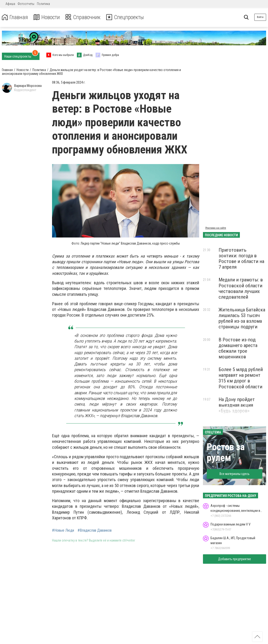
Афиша (10, 4)
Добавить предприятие (235, 559)
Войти (260, 17)
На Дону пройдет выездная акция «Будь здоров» (237, 405)
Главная (15, 17)
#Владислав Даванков (95, 530)
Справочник (84, 17)
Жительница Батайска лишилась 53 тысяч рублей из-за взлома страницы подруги (242, 318)
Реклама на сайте (216, 228)
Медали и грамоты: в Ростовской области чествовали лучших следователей (241, 288)
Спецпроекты (126, 17)
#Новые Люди (63, 530)
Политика (43, 4)
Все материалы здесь (235, 474)
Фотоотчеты (26, 4)
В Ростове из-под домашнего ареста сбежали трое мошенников (238, 348)
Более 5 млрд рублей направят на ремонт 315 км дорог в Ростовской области (241, 378)
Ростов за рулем (226, 452)
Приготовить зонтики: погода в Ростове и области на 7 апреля (241, 258)
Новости (47, 17)
